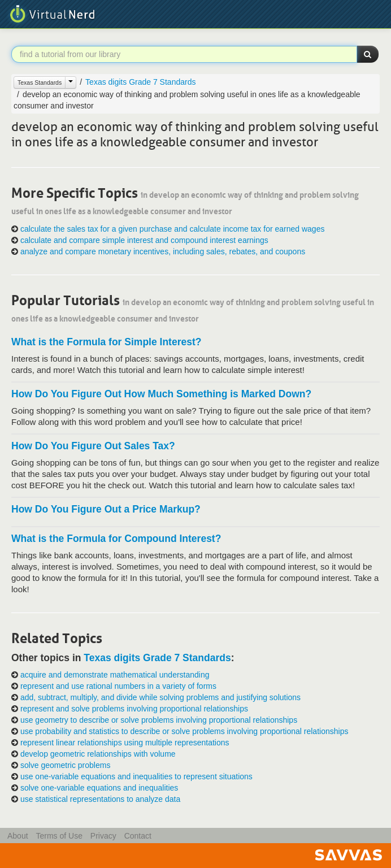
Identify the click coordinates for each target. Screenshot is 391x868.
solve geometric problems (66, 765)
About (18, 836)
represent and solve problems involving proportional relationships (134, 709)
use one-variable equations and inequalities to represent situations (136, 776)
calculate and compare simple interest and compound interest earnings (144, 240)
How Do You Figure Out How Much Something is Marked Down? (161, 394)
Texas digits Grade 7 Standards (140, 82)
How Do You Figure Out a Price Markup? (106, 509)
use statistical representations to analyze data (100, 799)
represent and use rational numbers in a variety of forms (118, 686)
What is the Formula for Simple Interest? (106, 342)
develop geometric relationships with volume (98, 754)
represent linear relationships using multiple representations (125, 743)
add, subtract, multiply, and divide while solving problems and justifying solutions (160, 697)
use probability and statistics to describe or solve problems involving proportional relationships (184, 731)
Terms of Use (59, 836)
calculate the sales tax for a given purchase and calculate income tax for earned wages (173, 229)
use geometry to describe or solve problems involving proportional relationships (159, 720)
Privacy (103, 836)
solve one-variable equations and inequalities (99, 788)
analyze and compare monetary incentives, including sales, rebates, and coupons (163, 251)
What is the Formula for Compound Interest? (116, 539)
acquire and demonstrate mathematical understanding (115, 675)
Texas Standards (40, 83)
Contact (138, 836)
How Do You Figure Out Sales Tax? (93, 446)
